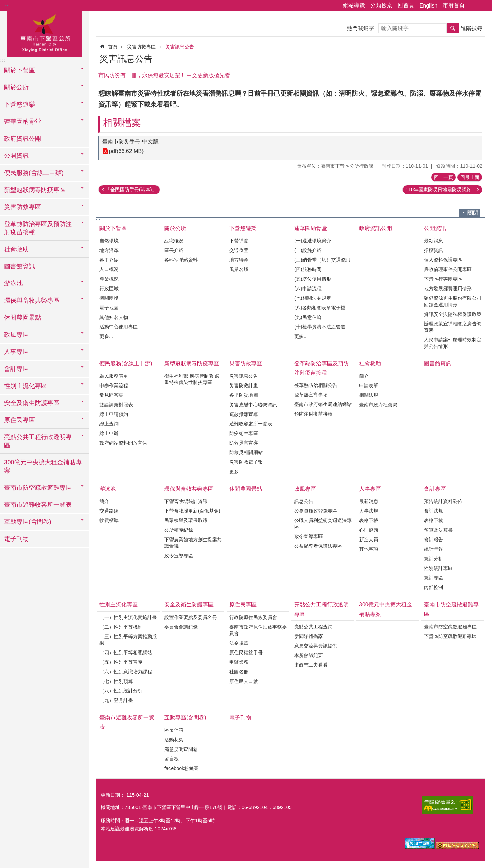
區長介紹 (174, 250)
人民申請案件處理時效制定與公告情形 (453, 343)
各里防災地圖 (244, 395)
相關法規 (369, 395)
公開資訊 (435, 228)
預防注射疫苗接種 (313, 414)
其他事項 (369, 549)
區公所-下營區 (44, 33)
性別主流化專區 (119, 605)
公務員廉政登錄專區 (316, 511)
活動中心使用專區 (119, 327)
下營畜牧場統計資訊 (186, 501)
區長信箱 (174, 730)
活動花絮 (174, 740)
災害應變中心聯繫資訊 (253, 405)
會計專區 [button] (16, 369)
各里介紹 (109, 260)
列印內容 (478, 58)
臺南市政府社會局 (378, 405)
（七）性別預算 (116, 681)
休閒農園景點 (23, 318)
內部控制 (434, 587)
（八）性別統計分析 (121, 691)
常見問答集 (111, 395)
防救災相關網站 (246, 452)
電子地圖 (109, 308)
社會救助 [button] (16, 249)
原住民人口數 (244, 681)
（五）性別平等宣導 (121, 662)
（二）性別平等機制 (121, 627)
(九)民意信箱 (308, 317)
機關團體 (109, 298)
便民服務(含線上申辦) (126, 363)
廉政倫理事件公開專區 (448, 269)
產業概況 (109, 279)
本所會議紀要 (309, 655)
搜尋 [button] (453, 28)
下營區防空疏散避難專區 (450, 636)
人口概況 (109, 269)
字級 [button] (483, 6)
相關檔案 (122, 123)
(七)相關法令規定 (313, 298)
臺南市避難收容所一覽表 (38, 505)
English (428, 6)
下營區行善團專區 (443, 279)
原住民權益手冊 (246, 653)
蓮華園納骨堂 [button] (23, 122)
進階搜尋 (471, 28)
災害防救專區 (141, 47)
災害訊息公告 (180, 47)
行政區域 (109, 289)
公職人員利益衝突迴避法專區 (323, 524)
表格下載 (369, 520)
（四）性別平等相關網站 (126, 653)
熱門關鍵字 (360, 28)
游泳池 (108, 489)
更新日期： (113, 795)
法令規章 (239, 643)
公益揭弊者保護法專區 (318, 546)
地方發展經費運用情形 (448, 289)
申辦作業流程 (114, 386)
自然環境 (109, 241)
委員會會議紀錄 (181, 627)
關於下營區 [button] (19, 70)
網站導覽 (354, 5)
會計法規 (434, 511)
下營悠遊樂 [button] (19, 104)
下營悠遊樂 (243, 228)
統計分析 (434, 559)
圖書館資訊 (19, 266)
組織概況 (174, 241)
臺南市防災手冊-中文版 (130, 142)
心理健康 (369, 530)
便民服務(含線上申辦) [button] (34, 173)
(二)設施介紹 (308, 250)
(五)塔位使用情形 (313, 279)
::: (7, 4)
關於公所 (175, 228)
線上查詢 (109, 424)
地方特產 (239, 260)
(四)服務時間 (308, 269)
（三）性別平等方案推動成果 (128, 640)
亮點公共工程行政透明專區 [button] (38, 441)
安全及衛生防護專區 (189, 605)
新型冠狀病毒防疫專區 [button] (35, 190)
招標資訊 (434, 250)
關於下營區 (113, 228)
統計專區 (434, 578)
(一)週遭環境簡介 (313, 241)
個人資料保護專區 (443, 260)
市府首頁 (454, 5)
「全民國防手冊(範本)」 (131, 190)
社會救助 (370, 363)
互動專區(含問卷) (185, 718)
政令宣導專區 (179, 556)
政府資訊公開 (23, 139)
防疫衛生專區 (244, 433)
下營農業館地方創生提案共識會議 (193, 543)
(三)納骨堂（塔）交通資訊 (322, 260)
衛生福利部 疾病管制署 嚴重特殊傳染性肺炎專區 (192, 379)
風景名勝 (239, 269)
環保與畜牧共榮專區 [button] (32, 300)
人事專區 (370, 489)
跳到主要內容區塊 (4, 4)
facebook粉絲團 (181, 768)
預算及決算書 (438, 530)
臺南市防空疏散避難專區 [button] (38, 488)
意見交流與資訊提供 (316, 646)
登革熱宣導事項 (311, 395)
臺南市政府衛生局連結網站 (323, 404)
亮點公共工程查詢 (313, 627)
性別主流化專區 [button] (26, 386)
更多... (106, 336)
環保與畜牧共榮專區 (189, 489)
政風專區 (305, 489)
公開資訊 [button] (16, 156)
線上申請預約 (114, 414)
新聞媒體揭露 (309, 636)
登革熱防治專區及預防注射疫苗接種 (322, 368)
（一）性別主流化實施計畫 (128, 617)
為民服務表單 (114, 376)
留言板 (172, 759)
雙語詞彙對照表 (116, 405)
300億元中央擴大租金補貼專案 (43, 466)
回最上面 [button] (470, 177)
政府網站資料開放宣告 (123, 443)
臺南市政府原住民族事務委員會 (258, 630)
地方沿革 (109, 250)
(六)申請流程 (308, 289)
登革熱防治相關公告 (316, 385)
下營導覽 (239, 241)
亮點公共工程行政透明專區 (322, 609)
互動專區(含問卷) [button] (28, 522)
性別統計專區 (438, 568)
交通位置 (239, 250)
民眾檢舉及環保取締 (186, 520)
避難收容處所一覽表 (251, 424)
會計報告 (434, 540)
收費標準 (109, 520)
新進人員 (369, 540)
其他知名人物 (114, 317)
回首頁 (406, 5)
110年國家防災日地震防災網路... (440, 190)
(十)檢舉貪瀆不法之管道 (320, 327)
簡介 (364, 376)
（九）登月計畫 (116, 700)
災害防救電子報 (246, 462)
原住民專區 (243, 605)
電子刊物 (16, 539)
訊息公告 (304, 501)
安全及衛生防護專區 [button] (32, 403)
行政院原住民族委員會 (253, 617)
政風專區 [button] (16, 335)
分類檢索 (381, 5)
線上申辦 (109, 433)
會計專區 (435, 489)
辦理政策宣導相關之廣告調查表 (453, 327)
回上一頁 (443, 177)
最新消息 (434, 241)
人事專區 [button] (16, 352)
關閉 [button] (473, 213)
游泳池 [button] (13, 283)
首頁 (113, 47)
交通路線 (109, 511)
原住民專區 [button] (19, 420)
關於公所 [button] (16, 87)
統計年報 (434, 549)
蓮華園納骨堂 (311, 228)
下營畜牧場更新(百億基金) (192, 511)
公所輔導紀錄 (179, 530)
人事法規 (369, 511)
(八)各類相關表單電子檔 (320, 308)
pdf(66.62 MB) (126, 151)
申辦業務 (239, 662)
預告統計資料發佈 (443, 501)
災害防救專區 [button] (23, 207)
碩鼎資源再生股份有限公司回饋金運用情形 (453, 301)
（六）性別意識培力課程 (126, 672)
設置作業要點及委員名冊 (191, 617)
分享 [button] (473, 6)
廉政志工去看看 (311, 665)
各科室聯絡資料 (181, 260)
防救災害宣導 (244, 443)
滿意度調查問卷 (181, 749)
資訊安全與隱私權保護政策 (453, 314)
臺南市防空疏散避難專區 (451, 609)
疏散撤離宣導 (244, 414)
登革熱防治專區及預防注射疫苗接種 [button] (38, 228)
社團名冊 (239, 672)
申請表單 (369, 386)
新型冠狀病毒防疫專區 (192, 363)
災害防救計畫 (244, 386)
